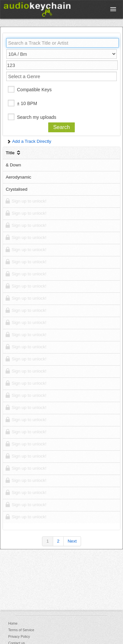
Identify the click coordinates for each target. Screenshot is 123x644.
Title (14, 153)
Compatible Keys (34, 90)
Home (13, 623)
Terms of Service (21, 630)
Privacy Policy (19, 636)
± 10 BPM (27, 103)
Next (72, 541)
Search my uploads (37, 117)
